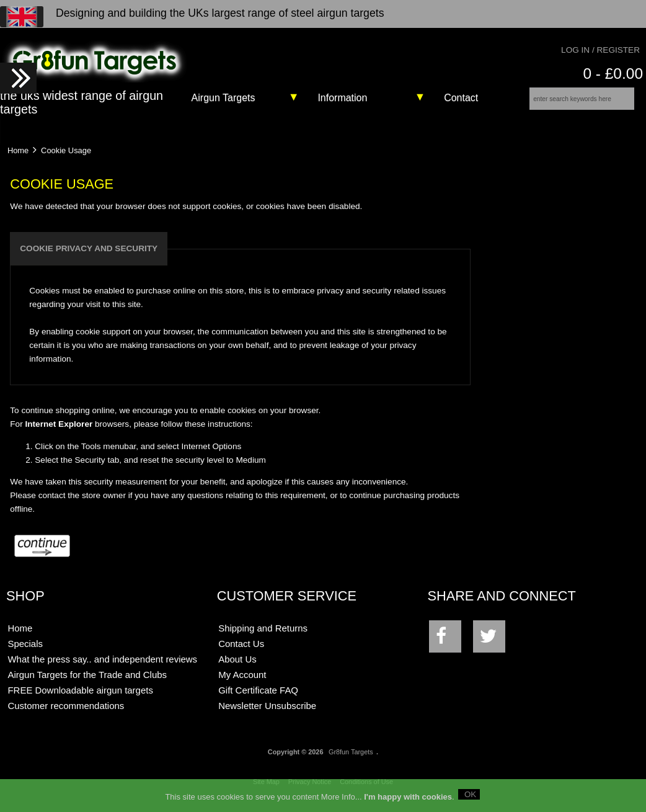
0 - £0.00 (613, 74)
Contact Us (241, 652)
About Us (237, 668)
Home (18, 158)
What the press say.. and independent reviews (102, 668)
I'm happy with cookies (408, 799)
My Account (242, 683)
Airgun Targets (223, 98)
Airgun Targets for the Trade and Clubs (87, 683)
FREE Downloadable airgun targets (80, 699)
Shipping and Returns (263, 637)
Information (342, 98)
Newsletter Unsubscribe (267, 714)
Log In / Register (600, 50)
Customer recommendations (66, 714)
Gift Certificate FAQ (258, 699)
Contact (461, 98)
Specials (25, 652)
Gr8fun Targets (351, 761)
